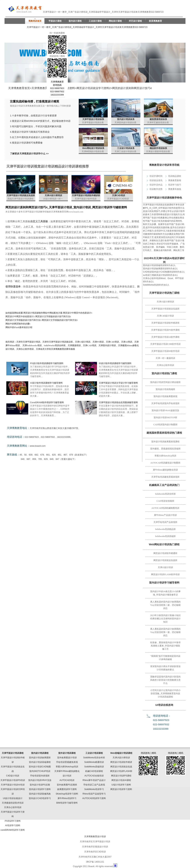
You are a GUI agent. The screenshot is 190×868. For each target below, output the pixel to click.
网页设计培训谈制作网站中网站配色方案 (43, 313)
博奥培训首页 (35, 21)
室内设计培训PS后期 (40, 785)
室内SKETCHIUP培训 (40, 771)
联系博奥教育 (155, 21)
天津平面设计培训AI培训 (13, 785)
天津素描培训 (74, 345)
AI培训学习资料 (13, 825)
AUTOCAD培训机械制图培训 (165, 508)
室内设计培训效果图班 (40, 758)
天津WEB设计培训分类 (93, 151)
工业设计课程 (95, 21)
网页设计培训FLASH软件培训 (165, 574)
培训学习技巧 (175, 185)
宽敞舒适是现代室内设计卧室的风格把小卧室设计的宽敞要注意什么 (165, 680)
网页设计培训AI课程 (121, 780)
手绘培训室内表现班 (40, 776)
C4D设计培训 (13, 776)
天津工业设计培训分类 (125, 151)
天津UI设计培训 (165, 567)
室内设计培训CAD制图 (40, 767)
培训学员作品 (156, 185)
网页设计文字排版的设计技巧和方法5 (60, 320)
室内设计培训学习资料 (40, 789)
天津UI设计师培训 (165, 302)
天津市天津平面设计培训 (28, 342)
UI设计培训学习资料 (121, 785)
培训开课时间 (156, 176)
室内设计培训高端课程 (40, 762)
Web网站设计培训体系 (93, 148)
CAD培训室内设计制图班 (165, 425)
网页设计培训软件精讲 (121, 762)
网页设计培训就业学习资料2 (94, 88)
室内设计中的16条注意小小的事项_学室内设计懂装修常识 (165, 593)
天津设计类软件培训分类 (158, 151)
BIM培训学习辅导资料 (67, 803)
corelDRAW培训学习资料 (13, 830)
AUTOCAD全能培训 (94, 776)
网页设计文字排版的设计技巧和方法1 (53, 317)
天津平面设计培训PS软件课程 (165, 330)
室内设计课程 (75, 21)
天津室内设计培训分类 (125, 123)
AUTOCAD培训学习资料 (94, 798)
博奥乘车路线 (175, 189)
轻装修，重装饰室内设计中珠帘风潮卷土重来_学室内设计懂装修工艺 (165, 646)
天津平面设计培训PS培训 (13, 780)
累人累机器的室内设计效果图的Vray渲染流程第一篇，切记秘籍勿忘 (165, 632)
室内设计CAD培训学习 (40, 798)
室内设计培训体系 (126, 119)
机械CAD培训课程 (94, 771)
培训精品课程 (175, 176)
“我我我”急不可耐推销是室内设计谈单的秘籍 (165, 658)
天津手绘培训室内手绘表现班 (165, 403)
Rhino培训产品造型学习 (94, 794)
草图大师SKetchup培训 (67, 767)
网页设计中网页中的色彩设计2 (20, 317)
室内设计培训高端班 (165, 389)
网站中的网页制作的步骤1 (18, 324)
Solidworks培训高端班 (165, 536)
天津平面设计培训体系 (93, 119)
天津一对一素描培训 (165, 358)
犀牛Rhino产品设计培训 (165, 515)
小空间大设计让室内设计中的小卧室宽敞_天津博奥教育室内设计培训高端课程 (165, 694)
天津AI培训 (127, 342)
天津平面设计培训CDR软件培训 (165, 344)
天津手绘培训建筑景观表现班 (165, 477)
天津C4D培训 (119, 195)
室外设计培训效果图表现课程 (165, 442)
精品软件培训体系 (158, 148)
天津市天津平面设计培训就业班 (58, 342)
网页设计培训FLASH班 (121, 771)
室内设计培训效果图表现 (165, 396)
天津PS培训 (98, 342)
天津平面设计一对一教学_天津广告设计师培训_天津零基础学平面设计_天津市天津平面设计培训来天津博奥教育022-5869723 (87, 27)
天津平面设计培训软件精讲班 (165, 323)
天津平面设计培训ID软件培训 (165, 351)
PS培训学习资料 (13, 821)
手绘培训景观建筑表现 (67, 762)
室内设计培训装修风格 (40, 794)
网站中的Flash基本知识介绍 (19, 327)
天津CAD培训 (90, 345)
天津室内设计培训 (107, 345)
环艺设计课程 (135, 21)
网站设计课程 (115, 21)
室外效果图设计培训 (67, 758)
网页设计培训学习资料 (121, 789)
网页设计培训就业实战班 (165, 560)
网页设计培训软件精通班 (165, 553)
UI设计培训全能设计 (13, 798)
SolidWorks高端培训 (94, 767)
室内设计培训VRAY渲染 (40, 780)
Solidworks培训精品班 (165, 529)
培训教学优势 (156, 189)
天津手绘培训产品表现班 (165, 522)
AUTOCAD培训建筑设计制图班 (165, 463)
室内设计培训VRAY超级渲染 (165, 410)
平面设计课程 (55, 21)
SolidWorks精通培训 (94, 762)
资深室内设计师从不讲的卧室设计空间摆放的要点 (165, 668)
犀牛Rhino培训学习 (67, 798)
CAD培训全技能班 (165, 501)
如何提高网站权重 (14, 313)
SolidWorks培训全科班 (55, 345)
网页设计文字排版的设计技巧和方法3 (23, 320)
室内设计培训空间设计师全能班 (165, 382)
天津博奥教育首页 (19, 88)
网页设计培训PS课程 (121, 776)
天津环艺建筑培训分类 (158, 123)
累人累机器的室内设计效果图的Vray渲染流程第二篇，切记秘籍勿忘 (165, 605)
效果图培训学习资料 (67, 789)
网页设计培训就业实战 (121, 767)
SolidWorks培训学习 (94, 789)
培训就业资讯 (156, 180)
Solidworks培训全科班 (165, 494)
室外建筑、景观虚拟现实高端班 (165, 449)
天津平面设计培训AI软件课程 (165, 337)
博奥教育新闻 (175, 180)
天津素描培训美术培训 (13, 803)
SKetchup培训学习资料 (67, 794)
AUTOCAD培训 (67, 780)
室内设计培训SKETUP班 (165, 418)
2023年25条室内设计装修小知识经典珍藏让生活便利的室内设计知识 (165, 619)
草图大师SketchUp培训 (165, 456)
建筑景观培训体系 (158, 119)
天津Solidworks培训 (32, 345)
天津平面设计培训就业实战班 (165, 309)
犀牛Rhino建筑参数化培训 (165, 470)
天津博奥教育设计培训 (95, 837)
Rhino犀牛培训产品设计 (94, 780)
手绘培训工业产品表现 (94, 785)
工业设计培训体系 (126, 148)
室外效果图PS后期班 (67, 785)
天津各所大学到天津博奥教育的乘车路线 (55, 349)
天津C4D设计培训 (165, 316)
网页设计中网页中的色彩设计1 (78, 313)
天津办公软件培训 (165, 365)
